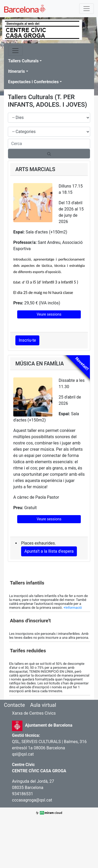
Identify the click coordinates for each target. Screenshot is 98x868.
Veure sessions (49, 314)
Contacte (14, 705)
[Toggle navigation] (87, 9)
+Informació (73, 608)
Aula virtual (43, 705)
